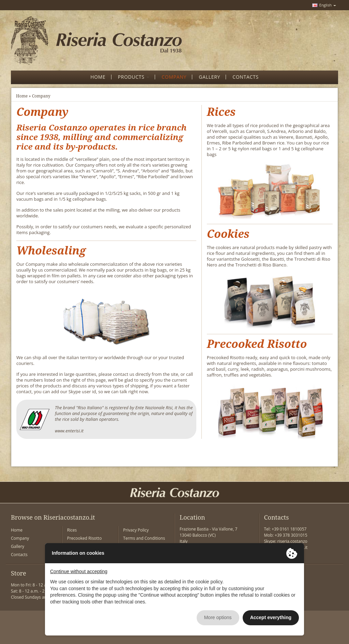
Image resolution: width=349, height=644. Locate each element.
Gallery (18, 546)
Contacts (19, 555)
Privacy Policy (136, 530)
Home (22, 96)
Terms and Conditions (144, 538)
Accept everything (271, 617)
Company (20, 538)
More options (218, 617)
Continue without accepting (79, 571)
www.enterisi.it (69, 431)
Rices (72, 530)
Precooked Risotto (85, 538)
